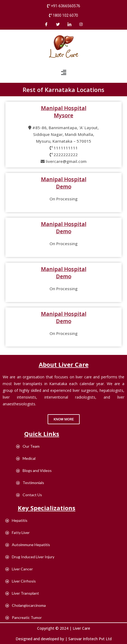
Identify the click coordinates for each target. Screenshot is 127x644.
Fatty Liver (17, 532)
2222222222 (66, 155)
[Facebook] (46, 24)
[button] (64, 419)
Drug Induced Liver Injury (30, 557)
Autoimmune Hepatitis (28, 545)
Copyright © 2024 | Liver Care (64, 628)
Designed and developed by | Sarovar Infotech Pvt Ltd (64, 639)
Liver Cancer (19, 569)
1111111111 (66, 148)
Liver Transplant (22, 593)
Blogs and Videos (34, 470)
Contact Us (29, 495)
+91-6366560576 (66, 6)
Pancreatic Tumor (24, 617)
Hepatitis (16, 520)
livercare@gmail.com (66, 161)
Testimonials (30, 483)
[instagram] (81, 24)
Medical (26, 458)
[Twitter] (58, 24)
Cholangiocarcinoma (26, 605)
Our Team (28, 446)
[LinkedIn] (69, 24)
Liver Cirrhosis (21, 581)
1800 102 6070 (65, 15)
